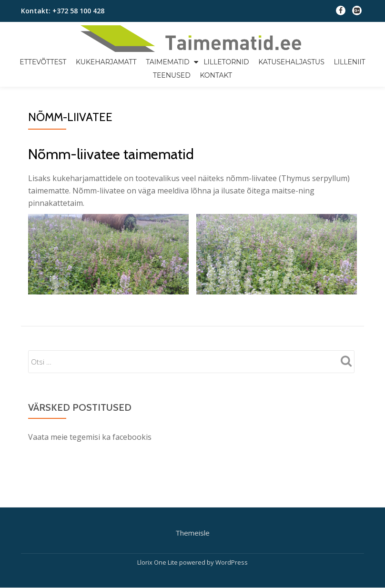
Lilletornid (226, 62)
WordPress (232, 522)
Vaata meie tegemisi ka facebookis (90, 437)
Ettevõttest (43, 62)
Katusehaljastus (291, 62)
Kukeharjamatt (106, 62)
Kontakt (216, 75)
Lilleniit (349, 62)
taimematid (167, 62)
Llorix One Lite (158, 522)
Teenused (172, 75)
